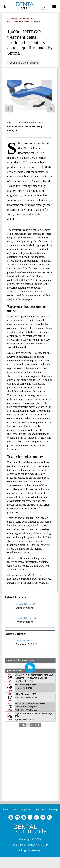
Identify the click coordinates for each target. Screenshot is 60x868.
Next (51, 108)
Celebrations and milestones (24, 63)
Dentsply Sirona (25, 641)
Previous (9, 108)
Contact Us (26, 810)
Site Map (53, 810)
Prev (23, 725)
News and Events (23, 21)
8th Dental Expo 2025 (25, 685)
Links (14, 810)
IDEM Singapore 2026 (25, 694)
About (5, 810)
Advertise (40, 810)
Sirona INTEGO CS (26, 604)
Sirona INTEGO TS (26, 618)
